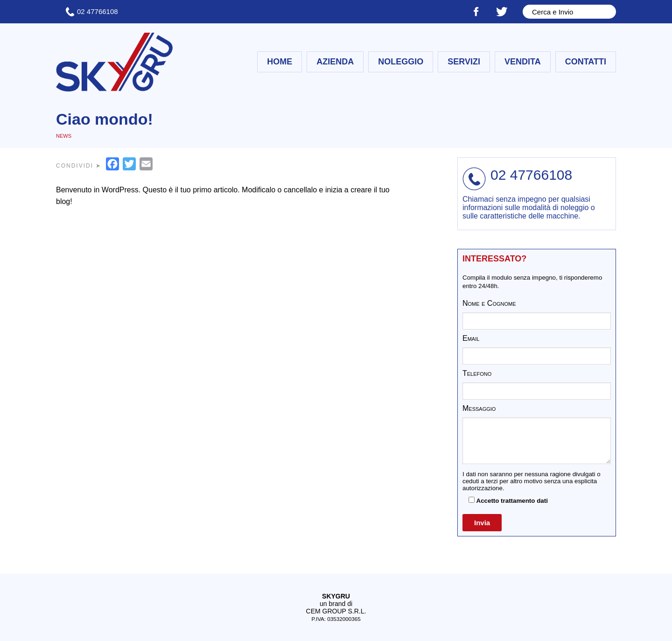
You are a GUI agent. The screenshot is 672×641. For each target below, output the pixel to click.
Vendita (523, 62)
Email (471, 338)
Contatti (586, 62)
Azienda (335, 62)
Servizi (464, 62)
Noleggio (401, 62)
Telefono (477, 373)
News (64, 136)
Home (280, 62)
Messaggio (479, 408)
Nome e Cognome (489, 303)
